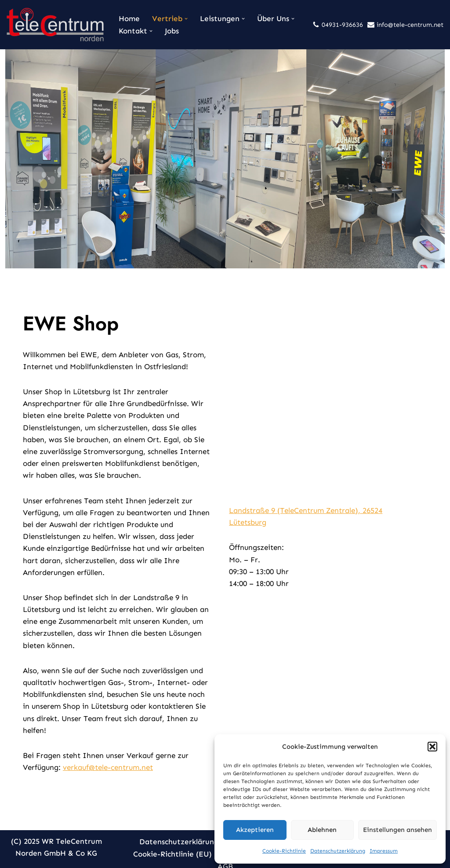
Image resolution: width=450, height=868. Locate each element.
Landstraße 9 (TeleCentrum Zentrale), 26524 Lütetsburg (330, 512)
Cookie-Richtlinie (284, 851)
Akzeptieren (255, 830)
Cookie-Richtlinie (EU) (172, 844)
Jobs (172, 31)
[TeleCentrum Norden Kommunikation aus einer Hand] (55, 25)
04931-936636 (342, 25)
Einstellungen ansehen (397, 830)
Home (129, 18)
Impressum (384, 851)
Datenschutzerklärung (338, 851)
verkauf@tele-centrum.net (103, 757)
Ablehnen (322, 830)
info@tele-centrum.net (410, 25)
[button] (432, 747)
